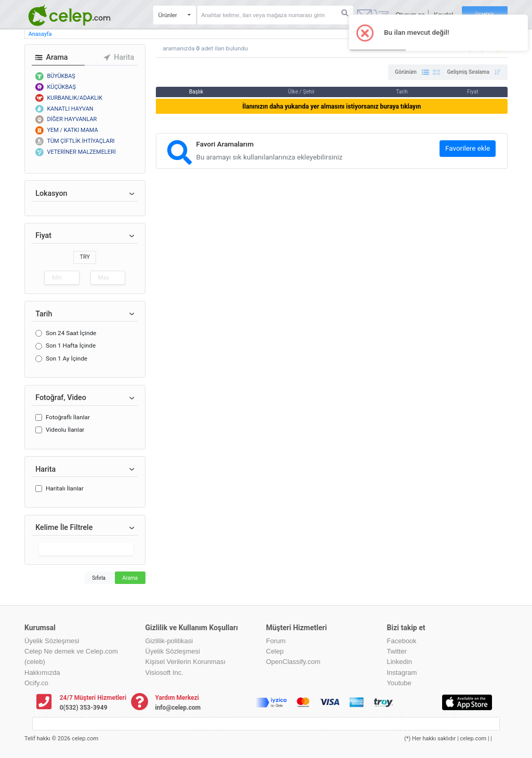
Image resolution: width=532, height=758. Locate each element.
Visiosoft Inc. (164, 673)
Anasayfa (40, 34)
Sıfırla (99, 578)
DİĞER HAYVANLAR (72, 119)
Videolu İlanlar (65, 430)
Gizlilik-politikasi (169, 641)
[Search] (275, 15)
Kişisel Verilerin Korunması (186, 662)
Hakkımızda (42, 673)
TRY (85, 257)
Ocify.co (36, 683)
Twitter (397, 651)
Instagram (402, 673)
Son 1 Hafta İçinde (71, 345)
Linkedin (400, 662)
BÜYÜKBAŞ (61, 76)
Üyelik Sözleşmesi (52, 641)
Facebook (402, 641)
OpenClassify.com (293, 662)
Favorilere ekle (468, 148)
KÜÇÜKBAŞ (61, 87)
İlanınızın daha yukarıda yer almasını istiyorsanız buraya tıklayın (332, 107)
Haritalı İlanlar (65, 488)
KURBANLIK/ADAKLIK (75, 98)
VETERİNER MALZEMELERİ (81, 152)
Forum (276, 641)
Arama (130, 578)
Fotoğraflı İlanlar (68, 417)
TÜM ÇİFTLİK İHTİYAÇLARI (81, 141)
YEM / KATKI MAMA (72, 130)
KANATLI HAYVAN (70, 109)
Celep (275, 651)
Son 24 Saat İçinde (71, 333)
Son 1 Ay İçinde (66, 358)
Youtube (399, 683)
